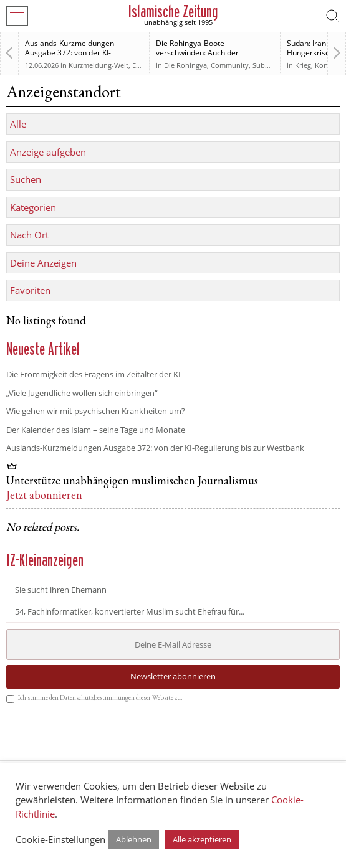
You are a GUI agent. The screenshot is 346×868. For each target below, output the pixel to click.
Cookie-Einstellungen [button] (60, 839)
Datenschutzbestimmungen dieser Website (117, 698)
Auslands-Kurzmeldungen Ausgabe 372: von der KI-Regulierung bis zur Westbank (76, 53)
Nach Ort (29, 235)
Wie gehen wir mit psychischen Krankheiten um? (96, 411)
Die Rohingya (185, 65)
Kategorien (33, 207)
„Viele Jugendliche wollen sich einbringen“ (82, 393)
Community (230, 65)
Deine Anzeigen (43, 263)
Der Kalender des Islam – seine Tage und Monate (96, 430)
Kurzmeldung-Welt (99, 65)
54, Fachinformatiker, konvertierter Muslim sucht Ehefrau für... (130, 612)
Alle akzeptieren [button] (202, 839)
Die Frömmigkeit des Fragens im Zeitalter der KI (94, 374)
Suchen (26, 179)
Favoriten (30, 290)
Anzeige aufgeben (48, 152)
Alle (18, 124)
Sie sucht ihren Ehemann (61, 590)
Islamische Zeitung (173, 12)
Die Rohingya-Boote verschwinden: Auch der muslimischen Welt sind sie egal (211, 53)
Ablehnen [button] (134, 839)
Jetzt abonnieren (44, 496)
